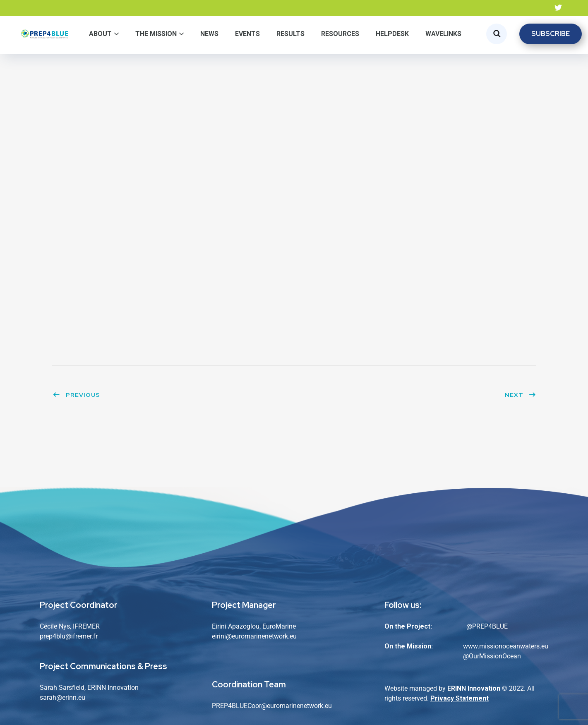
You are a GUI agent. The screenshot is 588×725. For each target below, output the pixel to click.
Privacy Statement (460, 698)
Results (290, 34)
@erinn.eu (71, 697)
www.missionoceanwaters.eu (506, 646)
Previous (77, 395)
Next (521, 395)
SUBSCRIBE (551, 34)
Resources (340, 34)
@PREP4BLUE (487, 626)
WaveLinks (443, 34)
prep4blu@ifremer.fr (69, 636)
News (209, 34)
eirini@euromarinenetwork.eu (254, 636)
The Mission (156, 34)
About (100, 34)
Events (247, 34)
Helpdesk (392, 34)
